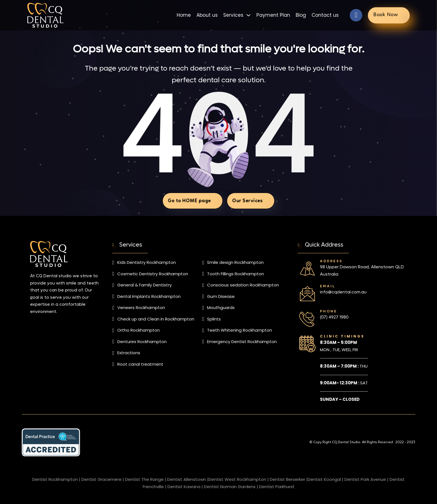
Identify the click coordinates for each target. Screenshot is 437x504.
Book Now (389, 15)
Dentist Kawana (184, 487)
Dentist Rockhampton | (56, 479)
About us (207, 15)
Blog (301, 15)
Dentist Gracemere (101, 479)
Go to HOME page (193, 201)
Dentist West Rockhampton (237, 479)
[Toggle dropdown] (248, 15)
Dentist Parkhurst (277, 487)
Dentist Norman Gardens (230, 487)
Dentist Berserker (287, 479)
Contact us (325, 15)
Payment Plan (273, 15)
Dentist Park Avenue (365, 479)
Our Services (251, 201)
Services (233, 15)
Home (184, 15)
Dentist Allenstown (187, 479)
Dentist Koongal (324, 479)
